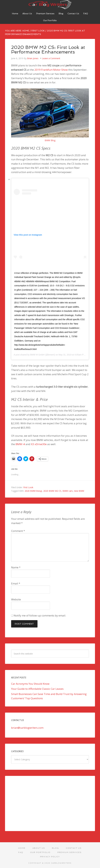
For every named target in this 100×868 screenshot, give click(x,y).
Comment (18, 531)
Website (16, 599)
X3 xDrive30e (39, 444)
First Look (28, 487)
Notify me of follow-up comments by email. (40, 615)
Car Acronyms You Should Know (30, 684)
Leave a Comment (51, 58)
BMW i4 (20, 444)
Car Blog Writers (50, 5)
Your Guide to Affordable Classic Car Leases (37, 689)
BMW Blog (50, 140)
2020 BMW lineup (33, 491)
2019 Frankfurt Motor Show (51, 70)
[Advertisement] (50, 803)
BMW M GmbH (37, 355)
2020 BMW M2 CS (52, 491)
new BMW (79, 491)
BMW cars (68, 491)
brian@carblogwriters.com (27, 728)
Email (16, 583)
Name (16, 567)
